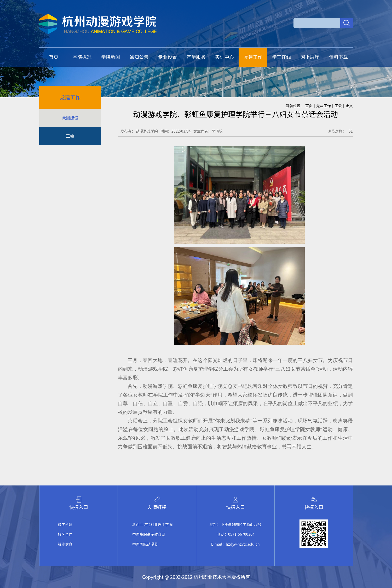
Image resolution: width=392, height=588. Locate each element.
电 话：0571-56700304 (235, 534)
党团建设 (70, 118)
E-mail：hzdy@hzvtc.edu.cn (235, 544)
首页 (54, 57)
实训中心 (224, 57)
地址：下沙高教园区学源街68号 (235, 524)
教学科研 (65, 524)
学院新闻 (111, 57)
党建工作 (253, 57)
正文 (349, 106)
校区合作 (65, 534)
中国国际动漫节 (145, 544)
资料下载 (338, 57)
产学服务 (196, 57)
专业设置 (168, 57)
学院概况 (82, 57)
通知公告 (139, 57)
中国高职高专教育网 (149, 534)
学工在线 (281, 57)
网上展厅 (310, 57)
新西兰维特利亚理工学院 (152, 524)
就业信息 (65, 544)
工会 (70, 136)
